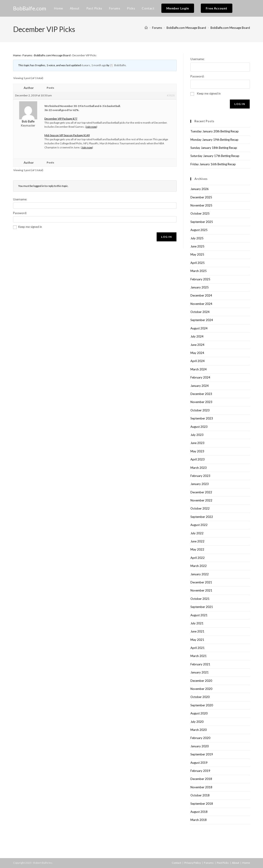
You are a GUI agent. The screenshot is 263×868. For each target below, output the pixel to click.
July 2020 (197, 722)
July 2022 (197, 533)
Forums (27, 55)
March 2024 (199, 369)
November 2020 (201, 689)
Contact (176, 863)
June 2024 (197, 345)
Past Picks (223, 863)
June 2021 (197, 631)
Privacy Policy (193, 863)
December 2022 (201, 492)
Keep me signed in (30, 227)
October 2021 (200, 599)
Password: (20, 213)
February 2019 (200, 771)
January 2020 (200, 746)
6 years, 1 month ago (94, 65)
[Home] (146, 28)
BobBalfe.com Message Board (230, 28)
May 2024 (197, 353)
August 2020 (199, 713)
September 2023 (202, 418)
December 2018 (201, 779)
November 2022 (201, 500)
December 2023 (201, 394)
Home (17, 55)
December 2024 (201, 295)
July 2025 (197, 238)
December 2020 (201, 681)
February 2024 (200, 377)
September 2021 (202, 607)
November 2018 (201, 787)
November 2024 (201, 304)
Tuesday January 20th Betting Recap (215, 131)
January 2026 (200, 189)
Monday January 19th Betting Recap (214, 140)
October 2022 (200, 508)
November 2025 (201, 205)
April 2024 (198, 361)
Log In (166, 237)
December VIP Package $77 (61, 119)
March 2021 (199, 656)
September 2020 (202, 705)
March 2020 (199, 730)
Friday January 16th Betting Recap (213, 164)
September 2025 (202, 222)
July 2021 (197, 623)
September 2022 (202, 517)
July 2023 (197, 435)
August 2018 (199, 812)
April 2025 (198, 263)
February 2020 (200, 738)
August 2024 (199, 328)
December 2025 (201, 197)
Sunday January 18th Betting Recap (214, 148)
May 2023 (197, 451)
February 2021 (200, 664)
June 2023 (197, 443)
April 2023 (198, 459)
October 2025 (200, 213)
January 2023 (200, 484)
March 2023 (199, 468)
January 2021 (200, 672)
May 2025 (197, 254)
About (236, 863)
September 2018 (202, 804)
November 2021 (201, 590)
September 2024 (202, 320)
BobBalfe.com (30, 8)
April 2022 (198, 558)
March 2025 (199, 271)
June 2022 (197, 541)
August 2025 (199, 230)
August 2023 (199, 427)
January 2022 (200, 574)
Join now (91, 127)
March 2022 (199, 566)
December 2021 (201, 582)
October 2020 (200, 697)
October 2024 (200, 312)
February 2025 (200, 279)
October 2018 (200, 795)
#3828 (171, 95)
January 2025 (200, 287)
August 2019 (199, 763)
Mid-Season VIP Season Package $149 (67, 135)
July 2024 (197, 336)
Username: (20, 199)
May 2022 (197, 549)
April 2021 (198, 648)
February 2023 (200, 476)
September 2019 (202, 754)
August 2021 (199, 615)
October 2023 (200, 410)
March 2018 (199, 820)
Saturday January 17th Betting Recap (215, 156)
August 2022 (199, 525)
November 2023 (201, 402)
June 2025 (197, 246)
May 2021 (197, 640)
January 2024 (200, 386)
